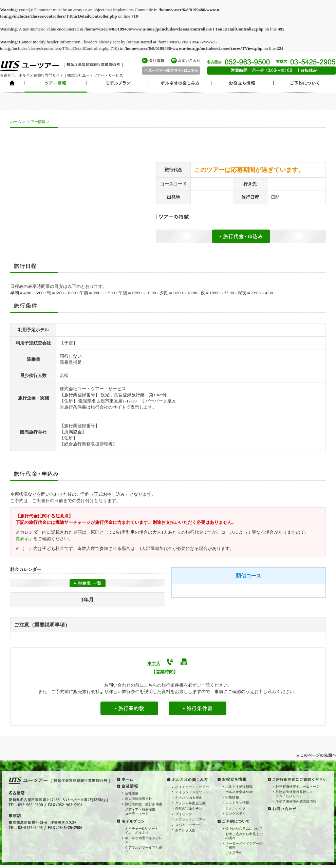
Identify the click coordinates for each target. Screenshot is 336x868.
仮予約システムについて (244, 828)
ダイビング (184, 814)
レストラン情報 (237, 803)
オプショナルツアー (190, 819)
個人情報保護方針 (138, 799)
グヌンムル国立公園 (190, 803)
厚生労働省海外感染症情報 (296, 801)
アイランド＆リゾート (192, 792)
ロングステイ (236, 814)
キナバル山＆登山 (189, 798)
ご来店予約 (234, 853)
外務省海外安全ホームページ (298, 786)
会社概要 (132, 793)
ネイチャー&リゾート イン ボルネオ (143, 831)
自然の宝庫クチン (189, 808)
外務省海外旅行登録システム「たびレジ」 (294, 794)
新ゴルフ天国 (185, 830)
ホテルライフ (236, 808)
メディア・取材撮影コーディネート (140, 812)
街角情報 (232, 797)
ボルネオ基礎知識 (239, 786)
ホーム (16, 122)
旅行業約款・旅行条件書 (144, 804)
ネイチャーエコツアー (192, 787)
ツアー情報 (36, 122)
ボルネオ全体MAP (239, 792)
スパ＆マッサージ (189, 825)
